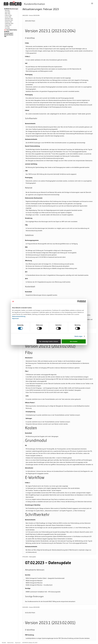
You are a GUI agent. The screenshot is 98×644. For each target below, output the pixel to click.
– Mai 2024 (7, 10)
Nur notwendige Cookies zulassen (49, 341)
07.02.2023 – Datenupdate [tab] (29, 557)
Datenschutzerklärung (19, 316)
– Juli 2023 (7, 27)
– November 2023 (9, 20)
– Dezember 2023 (9, 19)
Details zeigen (78, 336)
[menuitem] (92, 3)
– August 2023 (8, 25)
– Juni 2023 (7, 28)
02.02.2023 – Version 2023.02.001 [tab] (31, 607)
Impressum (15, 318)
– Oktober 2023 (8, 22)
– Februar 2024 (8, 15)
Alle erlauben (74, 341)
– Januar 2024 (8, 17)
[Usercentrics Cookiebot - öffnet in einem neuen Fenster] (78, 301)
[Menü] (92, 3)
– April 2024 (7, 12)
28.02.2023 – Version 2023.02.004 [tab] (31, 16)
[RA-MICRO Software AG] (31, 3)
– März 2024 (7, 14)
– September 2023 (9, 23)
